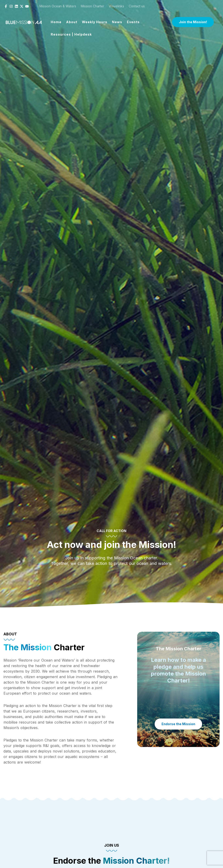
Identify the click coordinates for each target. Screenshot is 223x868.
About (72, 22)
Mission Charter (92, 6)
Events (133, 22)
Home (56, 22)
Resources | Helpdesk (71, 34)
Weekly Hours (95, 22)
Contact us (137, 6)
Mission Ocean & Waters (58, 6)
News (117, 22)
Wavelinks (116, 6)
